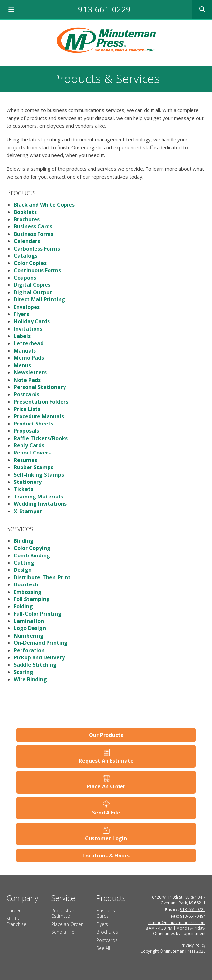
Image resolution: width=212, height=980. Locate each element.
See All (103, 948)
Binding (24, 541)
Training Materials (38, 497)
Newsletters (30, 372)
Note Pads (27, 380)
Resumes (25, 460)
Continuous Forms (37, 270)
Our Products (106, 735)
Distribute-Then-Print (42, 577)
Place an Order (67, 924)
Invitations (28, 329)
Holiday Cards (32, 321)
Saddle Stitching (35, 665)
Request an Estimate (63, 913)
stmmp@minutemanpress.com (177, 922)
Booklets (25, 212)
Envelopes (27, 307)
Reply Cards (29, 445)
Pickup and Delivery (39, 657)
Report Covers (32, 453)
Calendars (27, 241)
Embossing (28, 592)
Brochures (27, 219)
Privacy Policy (193, 945)
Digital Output (33, 292)
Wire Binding (30, 679)
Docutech (26, 584)
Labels (22, 336)
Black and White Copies (44, 205)
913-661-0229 (105, 9)
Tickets (23, 489)
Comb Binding (32, 555)
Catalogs (26, 256)
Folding (23, 606)
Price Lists (27, 409)
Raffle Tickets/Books (41, 438)
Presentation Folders (41, 402)
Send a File (63, 932)
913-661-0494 (193, 916)
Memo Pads (29, 358)
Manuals (25, 351)
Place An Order (106, 786)
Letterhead (29, 343)
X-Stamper (28, 511)
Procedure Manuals (39, 416)
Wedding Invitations (40, 504)
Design (23, 570)
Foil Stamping (32, 599)
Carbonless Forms (37, 249)
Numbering (29, 636)
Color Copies (30, 263)
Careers (15, 910)
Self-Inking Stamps (39, 475)
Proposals (26, 431)
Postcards (27, 394)
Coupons (25, 278)
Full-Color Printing (38, 614)
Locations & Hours (106, 856)
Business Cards (33, 226)
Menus (22, 365)
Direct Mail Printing (39, 299)
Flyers (21, 314)
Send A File (106, 813)
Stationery (28, 482)
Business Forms (34, 234)
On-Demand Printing (41, 643)
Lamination (29, 621)
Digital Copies (32, 285)
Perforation (29, 650)
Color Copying (32, 548)
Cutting (24, 563)
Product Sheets (34, 424)
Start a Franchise (16, 921)
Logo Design (30, 628)
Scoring (23, 672)
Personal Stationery (40, 387)
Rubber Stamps (34, 467)
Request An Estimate (106, 761)
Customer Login (106, 838)
